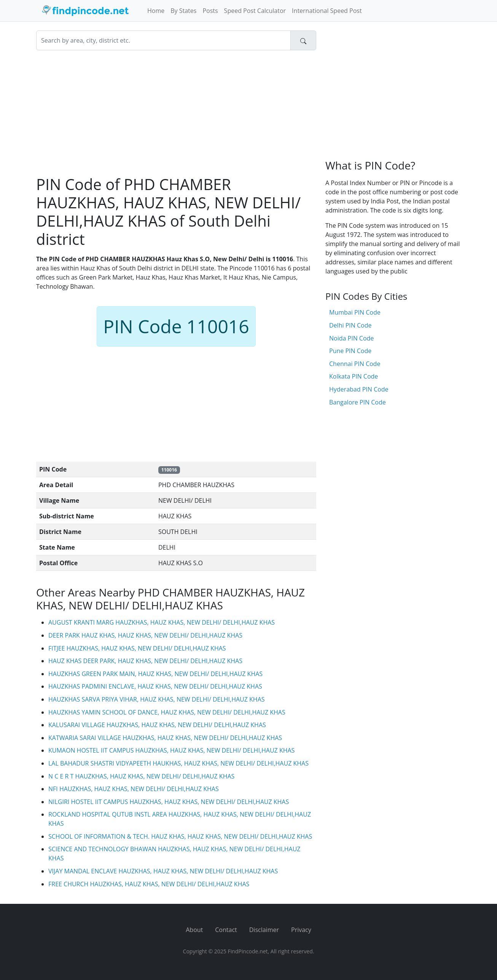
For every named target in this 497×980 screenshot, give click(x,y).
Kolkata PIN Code (354, 376)
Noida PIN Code (351, 338)
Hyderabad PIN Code (359, 389)
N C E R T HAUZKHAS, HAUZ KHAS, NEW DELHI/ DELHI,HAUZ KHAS (141, 776)
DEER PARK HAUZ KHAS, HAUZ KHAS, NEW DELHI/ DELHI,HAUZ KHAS (145, 635)
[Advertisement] (176, 113)
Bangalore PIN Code (358, 402)
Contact (226, 930)
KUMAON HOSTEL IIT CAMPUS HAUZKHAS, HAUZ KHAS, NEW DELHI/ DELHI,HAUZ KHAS (171, 750)
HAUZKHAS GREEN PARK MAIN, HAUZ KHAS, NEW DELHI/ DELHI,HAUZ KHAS (155, 674)
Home (156, 11)
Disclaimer (264, 930)
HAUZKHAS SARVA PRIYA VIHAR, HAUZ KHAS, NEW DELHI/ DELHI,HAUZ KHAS (157, 699)
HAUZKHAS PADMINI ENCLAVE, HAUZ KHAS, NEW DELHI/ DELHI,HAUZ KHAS (155, 686)
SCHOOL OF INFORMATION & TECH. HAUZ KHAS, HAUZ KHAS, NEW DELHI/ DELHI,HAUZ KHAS (180, 836)
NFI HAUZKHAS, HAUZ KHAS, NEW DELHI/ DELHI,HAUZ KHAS (134, 789)
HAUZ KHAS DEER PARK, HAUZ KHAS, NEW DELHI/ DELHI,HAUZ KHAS (145, 661)
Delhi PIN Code (350, 325)
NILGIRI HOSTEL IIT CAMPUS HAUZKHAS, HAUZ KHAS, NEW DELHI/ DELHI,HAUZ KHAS (169, 802)
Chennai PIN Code (355, 364)
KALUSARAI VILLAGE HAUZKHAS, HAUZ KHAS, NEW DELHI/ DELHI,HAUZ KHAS (157, 725)
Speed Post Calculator (255, 11)
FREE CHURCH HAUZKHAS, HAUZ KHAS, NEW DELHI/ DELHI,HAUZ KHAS (149, 884)
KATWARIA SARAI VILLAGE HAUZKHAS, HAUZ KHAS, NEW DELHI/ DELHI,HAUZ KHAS (165, 738)
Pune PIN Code (350, 351)
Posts (210, 11)
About (194, 930)
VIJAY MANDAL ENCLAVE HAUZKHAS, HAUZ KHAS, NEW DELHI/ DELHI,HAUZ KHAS (163, 871)
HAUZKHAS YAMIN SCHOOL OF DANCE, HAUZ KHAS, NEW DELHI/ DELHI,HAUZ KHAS (167, 712)
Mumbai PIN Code (355, 312)
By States (183, 11)
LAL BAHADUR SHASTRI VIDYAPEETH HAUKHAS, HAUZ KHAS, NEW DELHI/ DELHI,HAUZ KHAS (178, 763)
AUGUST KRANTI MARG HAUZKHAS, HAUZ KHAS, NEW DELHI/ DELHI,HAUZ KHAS (162, 622)
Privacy (301, 930)
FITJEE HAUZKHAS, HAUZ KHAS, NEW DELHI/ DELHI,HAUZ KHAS (137, 648)
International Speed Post (327, 11)
